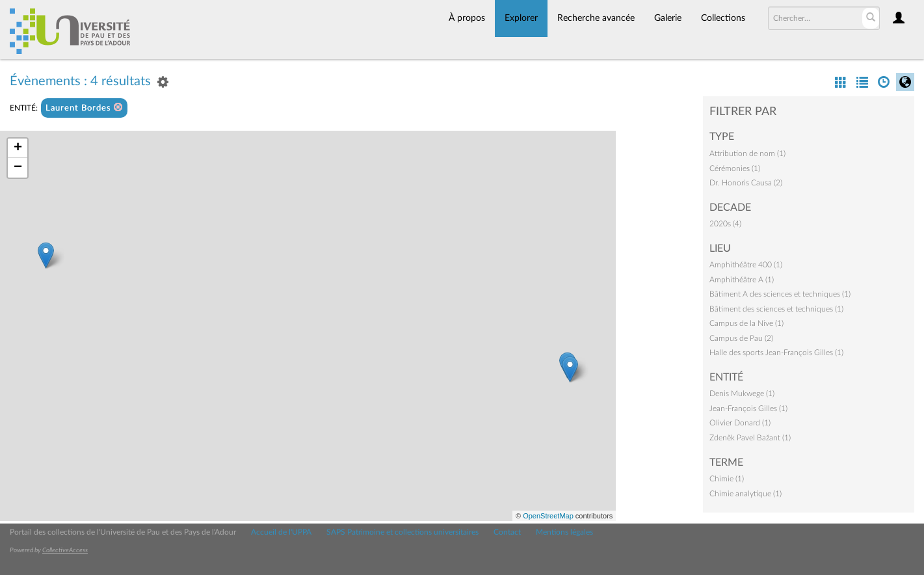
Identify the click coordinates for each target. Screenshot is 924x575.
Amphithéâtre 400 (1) (746, 265)
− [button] (18, 168)
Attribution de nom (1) (747, 154)
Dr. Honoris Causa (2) (746, 183)
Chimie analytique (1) (746, 494)
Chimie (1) (727, 479)
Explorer (521, 18)
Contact (507, 532)
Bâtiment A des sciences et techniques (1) (780, 294)
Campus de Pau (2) (741, 338)
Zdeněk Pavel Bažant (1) (750, 438)
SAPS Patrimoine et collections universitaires (403, 532)
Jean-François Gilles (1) (748, 408)
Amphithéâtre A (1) (742, 280)
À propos (467, 18)
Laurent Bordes (84, 108)
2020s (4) (725, 224)
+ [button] (18, 148)
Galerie (668, 18)
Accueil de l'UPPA (281, 532)
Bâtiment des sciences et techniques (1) (776, 309)
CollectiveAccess (65, 550)
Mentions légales (564, 532)
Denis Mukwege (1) (742, 394)
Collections (723, 18)
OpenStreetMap (548, 516)
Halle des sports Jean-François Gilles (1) (776, 353)
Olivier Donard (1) (740, 423)
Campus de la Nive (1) (746, 323)
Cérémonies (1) (735, 168)
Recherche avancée (596, 18)
